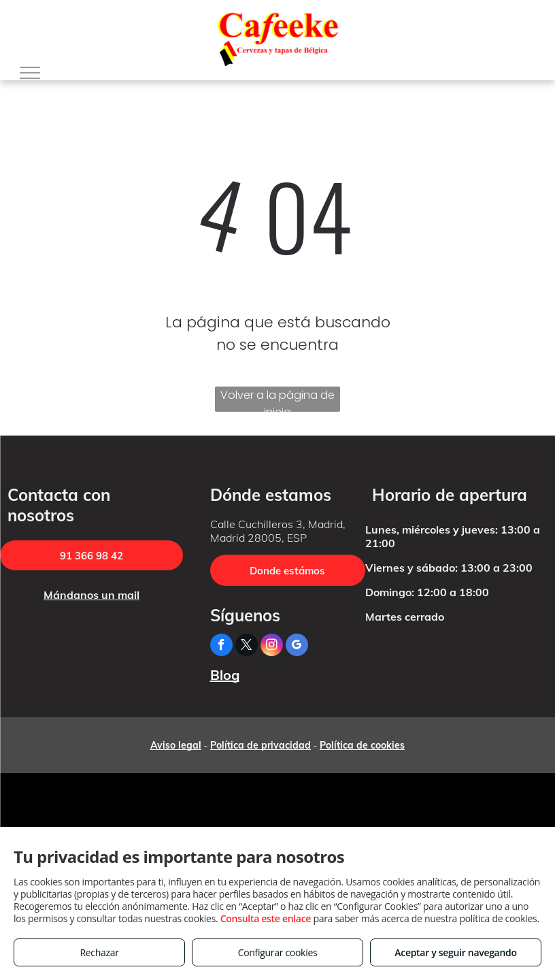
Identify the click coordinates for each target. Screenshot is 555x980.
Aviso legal (176, 745)
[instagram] (272, 647)
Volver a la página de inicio (277, 399)
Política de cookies (362, 745)
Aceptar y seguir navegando (455, 952)
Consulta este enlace (266, 918)
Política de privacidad (260, 745)
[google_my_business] (297, 647)
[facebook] (221, 647)
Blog (225, 675)
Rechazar (99, 952)
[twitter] (247, 647)
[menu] (30, 73)
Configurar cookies (278, 952)
